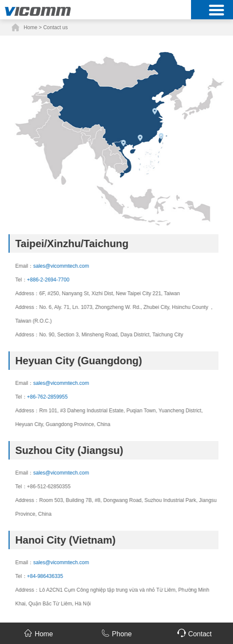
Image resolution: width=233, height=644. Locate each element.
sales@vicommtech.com (74, 266)
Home (30, 27)
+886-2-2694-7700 (61, 280)
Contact (194, 633)
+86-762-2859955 (60, 397)
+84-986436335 (57, 576)
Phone (116, 633)
